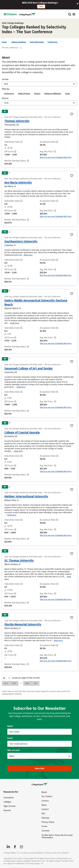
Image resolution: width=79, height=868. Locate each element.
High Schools (10, 806)
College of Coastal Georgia (22, 432)
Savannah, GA (11, 372)
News (44, 805)
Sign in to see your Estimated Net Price (56, 157)
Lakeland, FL (10, 245)
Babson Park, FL (12, 500)
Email (10, 738)
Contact (45, 809)
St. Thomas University (19, 560)
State (67, 94)
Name (10, 726)
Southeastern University (21, 241)
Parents (7, 810)
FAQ (43, 814)
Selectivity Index (37, 42)
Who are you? (14, 750)
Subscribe (40, 768)
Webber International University (26, 496)
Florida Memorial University (23, 624)
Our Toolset (47, 796)
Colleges (7, 802)
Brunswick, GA (11, 436)
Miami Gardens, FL (13, 564)
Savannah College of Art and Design (29, 368)
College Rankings (19, 42)
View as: (5, 98)
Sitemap (45, 818)
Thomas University (17, 121)
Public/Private (24, 94)
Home (4, 42)
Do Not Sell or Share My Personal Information (57, 836)
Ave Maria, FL (10, 186)
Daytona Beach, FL (13, 308)
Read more (28, 255)
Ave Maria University (18, 183)
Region (37, 94)
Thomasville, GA (12, 125)
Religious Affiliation (53, 94)
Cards (6, 103)
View (41, 6)
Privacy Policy (48, 822)
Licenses (46, 831)
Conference (53, 42)
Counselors (9, 798)
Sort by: (5, 79)
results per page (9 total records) (21, 678)
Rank (6, 84)
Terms (44, 826)
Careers (45, 801)
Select (12, 756)
